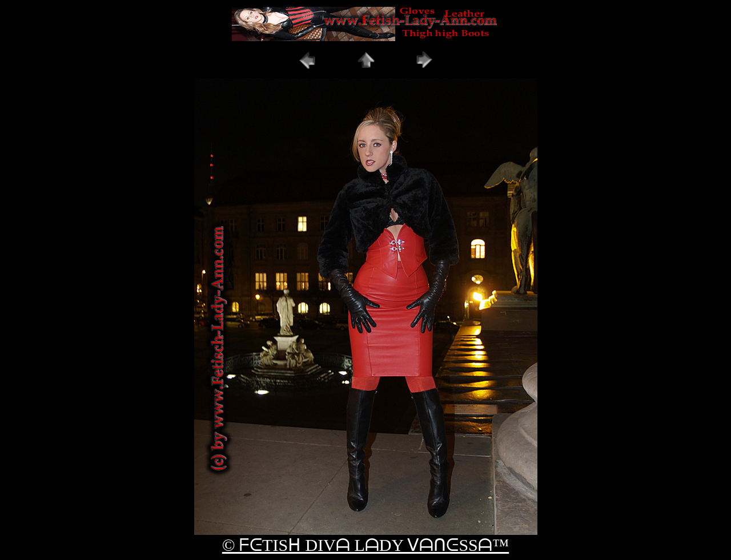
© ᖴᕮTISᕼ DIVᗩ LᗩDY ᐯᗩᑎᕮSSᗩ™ (365, 545)
